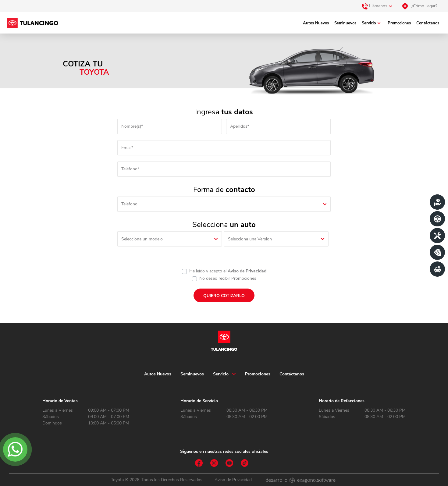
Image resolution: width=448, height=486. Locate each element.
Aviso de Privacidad (247, 271)
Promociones (399, 23)
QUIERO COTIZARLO (224, 296)
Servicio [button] (221, 374)
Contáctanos (428, 23)
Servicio (369, 23)
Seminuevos (345, 23)
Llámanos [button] (375, 6)
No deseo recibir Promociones (228, 278)
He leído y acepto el (228, 271)
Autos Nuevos (316, 23)
